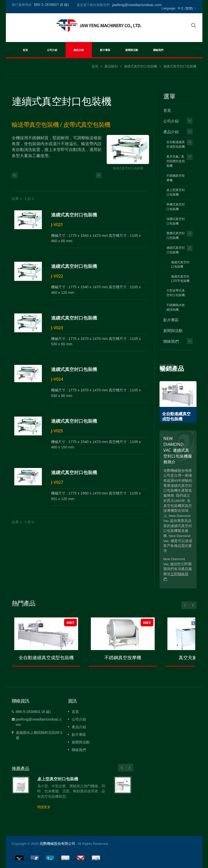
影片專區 (105, 50)
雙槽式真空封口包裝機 (176, 236)
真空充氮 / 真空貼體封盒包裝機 (176, 161)
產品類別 (111, 66)
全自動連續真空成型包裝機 (176, 144)
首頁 (25, 50)
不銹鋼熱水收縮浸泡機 (176, 307)
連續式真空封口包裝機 (140, 66)
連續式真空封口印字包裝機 (180, 279)
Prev (171, 368)
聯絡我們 (158, 50)
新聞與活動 (132, 50)
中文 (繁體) (185, 8)
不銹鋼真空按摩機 (176, 178)
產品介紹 (79, 50)
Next (163, 368)
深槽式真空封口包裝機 (176, 221)
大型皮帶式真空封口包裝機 (176, 293)
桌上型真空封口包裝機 (176, 192)
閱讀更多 (44, 807)
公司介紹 (52, 50)
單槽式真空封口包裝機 (176, 207)
